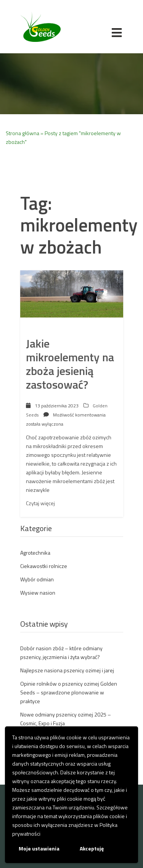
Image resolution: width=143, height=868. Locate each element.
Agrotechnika (35, 553)
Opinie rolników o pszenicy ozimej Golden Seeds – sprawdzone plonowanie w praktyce (69, 692)
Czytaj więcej (40, 503)
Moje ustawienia (39, 848)
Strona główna (22, 133)
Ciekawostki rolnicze (44, 566)
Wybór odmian (37, 579)
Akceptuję (92, 848)
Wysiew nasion (38, 593)
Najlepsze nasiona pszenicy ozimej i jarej (67, 670)
